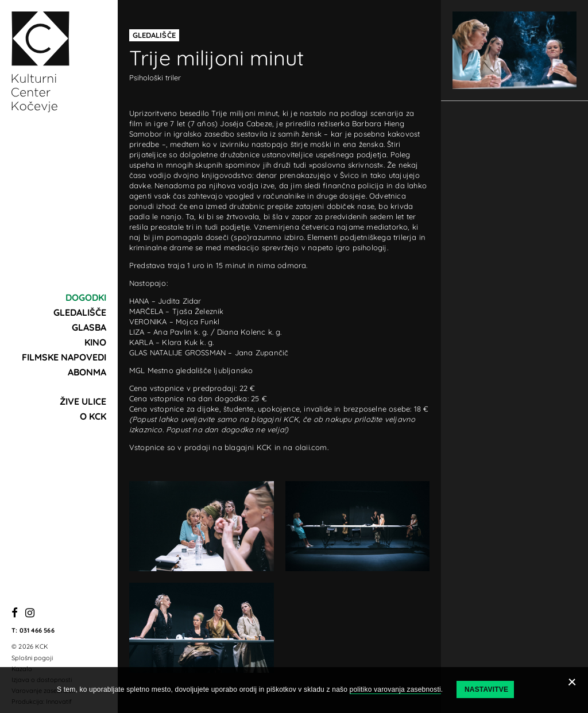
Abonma (87, 372)
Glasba (89, 327)
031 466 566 (37, 630)
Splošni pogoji (32, 658)
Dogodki (86, 297)
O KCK (93, 416)
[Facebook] (15, 613)
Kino (95, 342)
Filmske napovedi (64, 357)
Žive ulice (83, 401)
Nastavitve (486, 689)
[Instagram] (30, 613)
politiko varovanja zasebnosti (395, 689)
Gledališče (80, 312)
